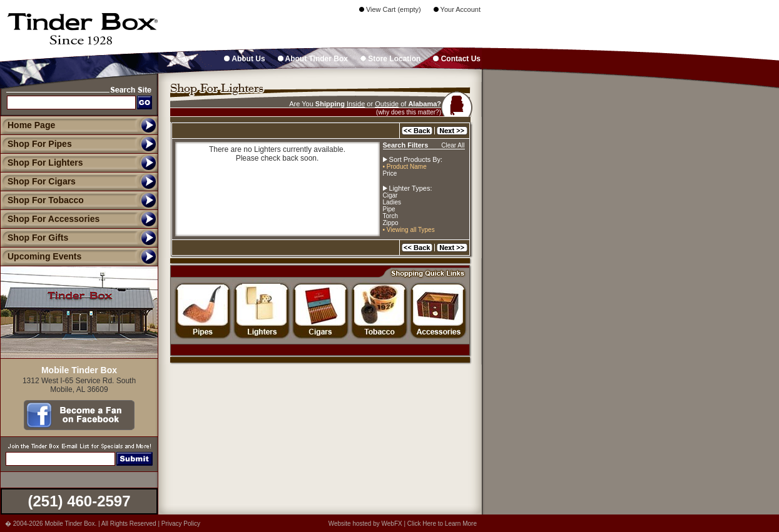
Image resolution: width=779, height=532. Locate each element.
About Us (244, 59)
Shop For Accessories (50, 219)
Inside (356, 104)
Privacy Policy (181, 524)
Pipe (389, 209)
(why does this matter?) (409, 112)
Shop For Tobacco (42, 200)
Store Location (390, 59)
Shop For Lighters (42, 163)
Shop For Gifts (34, 238)
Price (390, 173)
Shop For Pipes (36, 144)
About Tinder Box (313, 59)
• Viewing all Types (409, 230)
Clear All (453, 145)
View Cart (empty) (390, 9)
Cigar (390, 195)
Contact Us (457, 59)
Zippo (391, 223)
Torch (390, 216)
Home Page (31, 125)
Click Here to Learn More (442, 524)
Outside (387, 104)
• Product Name (405, 167)
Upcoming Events (41, 256)
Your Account (457, 9)
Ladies (392, 202)
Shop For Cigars (38, 181)
